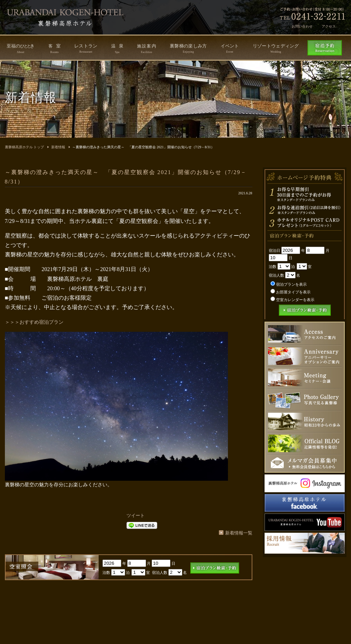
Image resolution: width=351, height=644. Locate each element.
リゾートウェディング (276, 48)
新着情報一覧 (239, 533)
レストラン (86, 48)
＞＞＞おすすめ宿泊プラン (34, 322)
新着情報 (58, 147)
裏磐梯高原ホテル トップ (25, 147)
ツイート (136, 515)
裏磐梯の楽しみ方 (188, 48)
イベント (230, 48)
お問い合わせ (302, 26)
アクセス (329, 26)
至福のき (21, 48)
